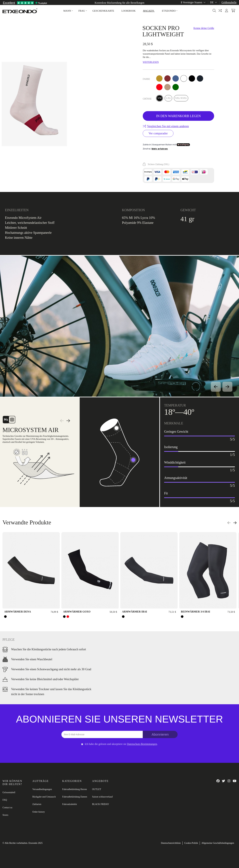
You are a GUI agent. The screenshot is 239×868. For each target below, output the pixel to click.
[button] (67, 11)
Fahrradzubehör (70, 804)
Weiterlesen (151, 62)
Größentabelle (229, 2)
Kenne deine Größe (204, 28)
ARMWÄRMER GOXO (77, 612)
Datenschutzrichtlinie (171, 843)
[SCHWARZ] (5, 617)
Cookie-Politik (191, 843)
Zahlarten (37, 804)
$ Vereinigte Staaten (193, 2)
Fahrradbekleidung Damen (75, 797)
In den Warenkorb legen (178, 116)
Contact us (7, 808)
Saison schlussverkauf (102, 797)
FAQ (5, 800)
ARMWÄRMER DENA (18, 612)
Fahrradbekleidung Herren (75, 789)
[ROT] (68, 617)
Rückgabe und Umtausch (44, 797)
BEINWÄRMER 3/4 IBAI (196, 612)
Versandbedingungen (42, 789)
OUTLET (97, 789)
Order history (39, 812)
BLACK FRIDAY (101, 804)
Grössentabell (9, 792)
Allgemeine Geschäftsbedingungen (218, 843)
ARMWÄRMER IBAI (135, 612)
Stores (5, 815)
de (214, 2)
